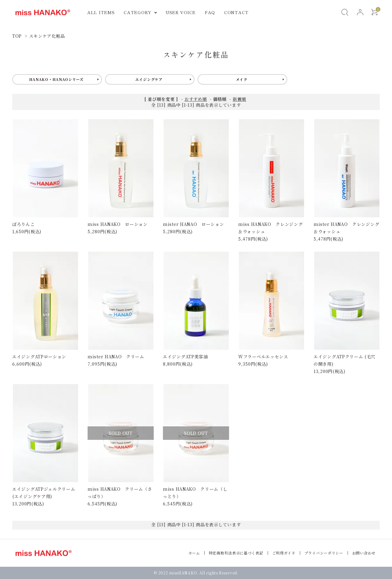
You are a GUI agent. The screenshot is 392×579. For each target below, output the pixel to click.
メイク (242, 79)
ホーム (194, 553)
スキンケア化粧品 (47, 36)
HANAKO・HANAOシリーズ (56, 79)
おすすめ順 (196, 99)
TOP (17, 36)
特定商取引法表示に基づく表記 (236, 553)
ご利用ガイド (284, 553)
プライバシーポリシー (324, 553)
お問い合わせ (364, 553)
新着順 (239, 99)
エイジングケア (149, 79)
